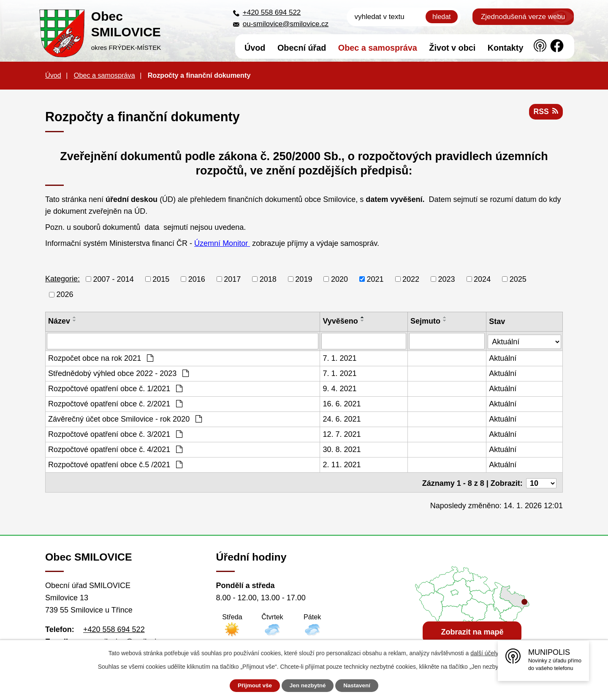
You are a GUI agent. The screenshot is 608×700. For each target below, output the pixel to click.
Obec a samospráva (378, 48)
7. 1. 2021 (340, 358)
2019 (304, 279)
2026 (65, 294)
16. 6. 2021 (342, 403)
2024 (482, 279)
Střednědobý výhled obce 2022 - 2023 (118, 373)
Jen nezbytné (308, 686)
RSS (546, 113)
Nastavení (360, 686)
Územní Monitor (222, 243)
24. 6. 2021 (342, 419)
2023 (447, 279)
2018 (268, 279)
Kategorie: (62, 279)
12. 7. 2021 (342, 434)
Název (59, 321)
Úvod (255, 48)
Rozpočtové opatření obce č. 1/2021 (115, 388)
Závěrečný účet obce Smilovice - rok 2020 (125, 419)
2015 (161, 279)
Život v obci (452, 48)
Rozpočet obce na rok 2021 (101, 358)
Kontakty (506, 48)
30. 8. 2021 (342, 449)
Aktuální (503, 358)
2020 (339, 279)
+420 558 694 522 (272, 12)
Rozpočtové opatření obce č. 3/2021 (115, 434)
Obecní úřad (302, 48)
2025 (518, 279)
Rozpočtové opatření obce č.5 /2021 (115, 464)
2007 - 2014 (114, 279)
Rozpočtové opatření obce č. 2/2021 (115, 403)
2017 (232, 279)
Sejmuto (426, 321)
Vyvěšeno (341, 321)
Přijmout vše (252, 686)
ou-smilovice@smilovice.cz (286, 24)
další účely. (485, 653)
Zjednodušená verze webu (523, 17)
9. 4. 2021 (340, 388)
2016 (197, 279)
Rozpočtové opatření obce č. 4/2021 (115, 449)
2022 (411, 279)
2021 (375, 279)
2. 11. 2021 (342, 464)
